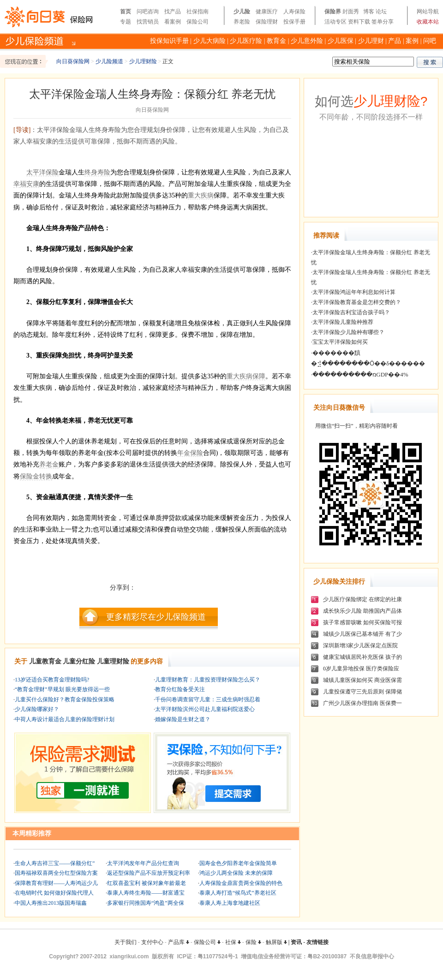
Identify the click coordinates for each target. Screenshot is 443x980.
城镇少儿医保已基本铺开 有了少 (362, 634)
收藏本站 (428, 22)
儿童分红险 (79, 661)
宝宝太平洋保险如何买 (340, 342)
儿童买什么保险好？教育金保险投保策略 (65, 699)
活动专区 (335, 22)
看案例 (173, 22)
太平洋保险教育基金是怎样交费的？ (357, 302)
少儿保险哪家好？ (37, 709)
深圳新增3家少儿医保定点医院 (360, 645)
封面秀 (351, 12)
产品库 (179, 942)
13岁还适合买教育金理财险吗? (52, 680)
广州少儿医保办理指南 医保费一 (362, 703)
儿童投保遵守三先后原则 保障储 (362, 692)
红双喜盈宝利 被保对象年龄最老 (147, 883)
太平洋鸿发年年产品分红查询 (143, 863)
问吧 (430, 41)
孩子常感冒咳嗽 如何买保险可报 (362, 622)
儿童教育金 (45, 661)
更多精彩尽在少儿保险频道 (156, 617)
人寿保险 (294, 12)
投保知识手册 (169, 41)
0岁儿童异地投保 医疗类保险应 (361, 669)
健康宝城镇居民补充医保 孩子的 (362, 657)
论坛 (381, 12)
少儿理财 (371, 41)
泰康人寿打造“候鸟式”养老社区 (238, 893)
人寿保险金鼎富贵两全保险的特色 (241, 883)
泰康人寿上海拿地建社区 (230, 903)
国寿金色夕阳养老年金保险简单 (238, 863)
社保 (233, 942)
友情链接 (317, 942)
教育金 (276, 41)
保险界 (333, 12)
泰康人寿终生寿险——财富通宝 (146, 893)
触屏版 (276, 942)
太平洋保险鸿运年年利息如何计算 (354, 292)
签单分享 (383, 22)
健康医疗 (267, 12)
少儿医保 (341, 41)
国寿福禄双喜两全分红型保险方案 (56, 873)
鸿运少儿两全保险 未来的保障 (236, 873)
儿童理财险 (113, 661)
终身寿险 (97, 172)
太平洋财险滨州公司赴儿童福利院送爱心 (205, 709)
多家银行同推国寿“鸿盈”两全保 (146, 903)
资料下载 (359, 22)
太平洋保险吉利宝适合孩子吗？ (351, 312)
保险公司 (198, 22)
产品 (395, 41)
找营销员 (148, 22)
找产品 (173, 12)
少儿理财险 (143, 61)
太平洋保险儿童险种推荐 (343, 322)
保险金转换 (36, 476)
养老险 (242, 22)
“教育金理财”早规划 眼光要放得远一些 (62, 689)
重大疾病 (201, 195)
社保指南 (198, 12)
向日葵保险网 (73, 61)
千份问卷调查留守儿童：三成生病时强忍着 (208, 699)
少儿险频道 (109, 61)
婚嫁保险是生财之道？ (183, 719)
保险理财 (267, 22)
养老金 (49, 464)
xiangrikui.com (129, 956)
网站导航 (428, 12)
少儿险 (242, 12)
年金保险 (190, 453)
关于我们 (126, 942)
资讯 (296, 942)
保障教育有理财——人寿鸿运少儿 (56, 883)
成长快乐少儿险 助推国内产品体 (362, 611)
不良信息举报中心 (372, 956)
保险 (253, 942)
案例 (412, 41)
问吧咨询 (148, 12)
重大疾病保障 (246, 376)
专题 (126, 22)
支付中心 (152, 942)
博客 (369, 12)
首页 (126, 12)
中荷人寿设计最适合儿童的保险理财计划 (65, 719)
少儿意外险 (307, 41)
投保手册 (294, 22)
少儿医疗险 (246, 41)
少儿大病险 (210, 41)
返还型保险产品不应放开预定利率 (149, 873)
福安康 (30, 184)
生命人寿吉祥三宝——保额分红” (55, 863)
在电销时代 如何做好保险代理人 (54, 893)
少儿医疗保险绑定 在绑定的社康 (362, 599)
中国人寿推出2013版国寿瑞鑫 (51, 903)
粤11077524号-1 (218, 956)
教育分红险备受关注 (180, 689)
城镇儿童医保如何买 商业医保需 (362, 680)
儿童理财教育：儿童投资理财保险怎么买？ (208, 680)
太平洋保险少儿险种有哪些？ (348, 332)
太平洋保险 (42, 172)
